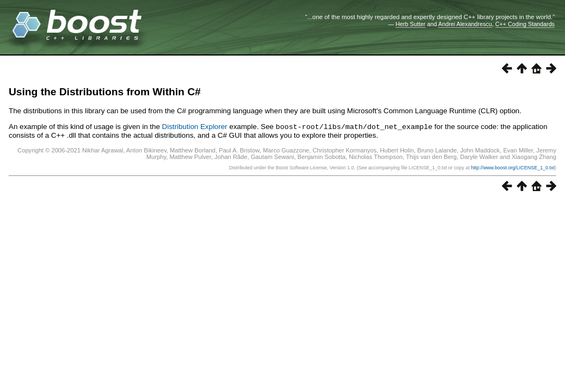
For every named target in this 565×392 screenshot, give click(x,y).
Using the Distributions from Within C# (105, 92)
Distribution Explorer (195, 127)
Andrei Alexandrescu (465, 24)
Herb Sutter (411, 24)
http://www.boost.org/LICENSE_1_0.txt (513, 167)
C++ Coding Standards (525, 24)
